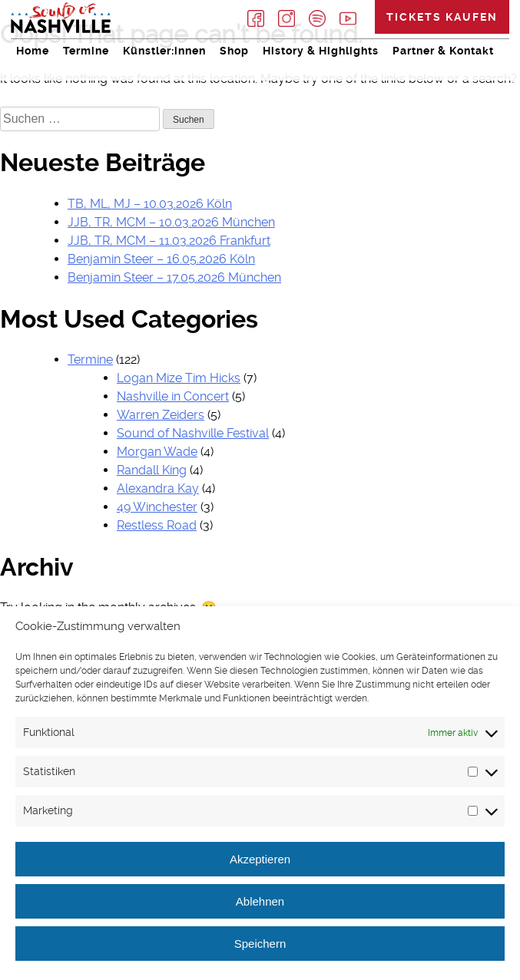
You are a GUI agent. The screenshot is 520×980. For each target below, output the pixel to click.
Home (33, 51)
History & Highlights (321, 51)
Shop (234, 51)
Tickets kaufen (442, 17)
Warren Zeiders (161, 415)
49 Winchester (157, 507)
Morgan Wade (157, 452)
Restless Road (157, 525)
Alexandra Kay (158, 488)
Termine (86, 51)
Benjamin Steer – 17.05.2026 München (174, 277)
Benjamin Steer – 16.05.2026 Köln (161, 259)
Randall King (152, 470)
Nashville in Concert (173, 396)
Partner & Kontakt (443, 51)
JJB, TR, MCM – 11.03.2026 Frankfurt (169, 241)
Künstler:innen (164, 51)
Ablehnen (260, 901)
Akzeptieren (260, 859)
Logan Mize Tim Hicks (179, 378)
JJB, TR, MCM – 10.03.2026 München (171, 222)
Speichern (260, 944)
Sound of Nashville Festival (193, 433)
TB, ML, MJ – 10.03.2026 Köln (150, 204)
